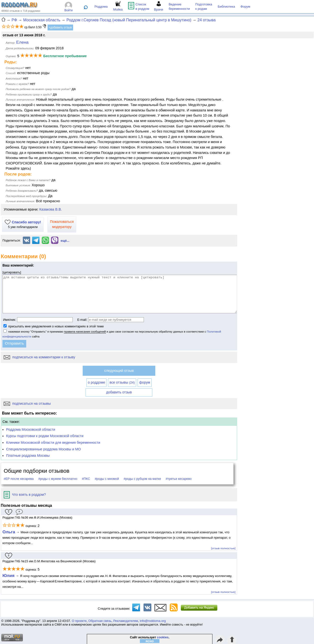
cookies (163, 637)
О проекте (79, 621)
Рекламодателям (126, 621)
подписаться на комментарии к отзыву (39, 357)
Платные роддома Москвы (28, 456)
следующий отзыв (119, 371)
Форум (245, 7)
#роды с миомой (107, 479)
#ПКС (86, 479)
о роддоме (96, 382)
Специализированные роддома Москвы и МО (44, 449)
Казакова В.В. (51, 209)
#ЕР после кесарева (19, 479)
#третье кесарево (179, 479)
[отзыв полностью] (223, 548)
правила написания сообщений (85, 331)
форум (145, 382)
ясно (150, 641)
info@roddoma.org (153, 621)
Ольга (9, 532)
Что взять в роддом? (25, 495)
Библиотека (226, 7)
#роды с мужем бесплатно (58, 479)
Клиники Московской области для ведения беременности (53, 443)
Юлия (8, 576)
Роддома (101, 7)
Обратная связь (100, 621)
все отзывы (122, 382)
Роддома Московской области (31, 429)
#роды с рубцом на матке (142, 479)
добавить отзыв (119, 392)
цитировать (12, 272)
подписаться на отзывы (27, 403)
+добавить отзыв (60, 27)
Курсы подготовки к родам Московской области (45, 436)
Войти (69, 10)
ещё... (65, 241)
